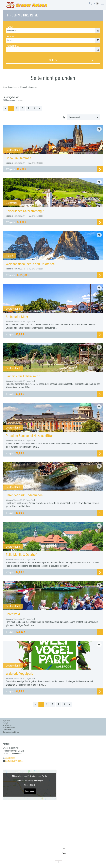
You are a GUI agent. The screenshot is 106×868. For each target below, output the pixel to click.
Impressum (6, 721)
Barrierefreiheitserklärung (11, 732)
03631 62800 (10, 758)
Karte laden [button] (30, 791)
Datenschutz (7, 730)
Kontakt (5, 723)
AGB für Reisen (8, 725)
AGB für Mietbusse (9, 728)
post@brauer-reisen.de (14, 761)
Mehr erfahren (30, 785)
